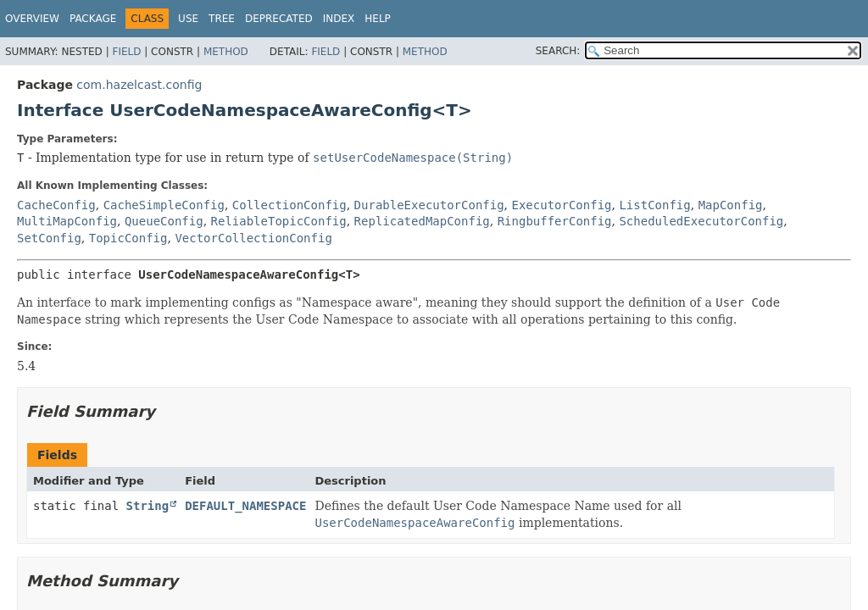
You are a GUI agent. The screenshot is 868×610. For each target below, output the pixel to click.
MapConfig (731, 205)
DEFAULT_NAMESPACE (245, 506)
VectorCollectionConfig (253, 238)
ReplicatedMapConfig (422, 221)
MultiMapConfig (67, 221)
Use (188, 19)
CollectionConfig (289, 205)
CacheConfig (56, 205)
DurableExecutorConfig (429, 205)
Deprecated (279, 19)
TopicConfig (128, 238)
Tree (222, 19)
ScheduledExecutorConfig (701, 221)
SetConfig (49, 238)
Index (339, 19)
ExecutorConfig (562, 205)
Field (126, 52)
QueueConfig (164, 221)
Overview (32, 19)
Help (378, 19)
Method (226, 52)
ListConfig (654, 205)
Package (93, 19)
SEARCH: (558, 51)
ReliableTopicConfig (279, 221)
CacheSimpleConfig (164, 205)
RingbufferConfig (555, 221)
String (148, 506)
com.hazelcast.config (139, 85)
